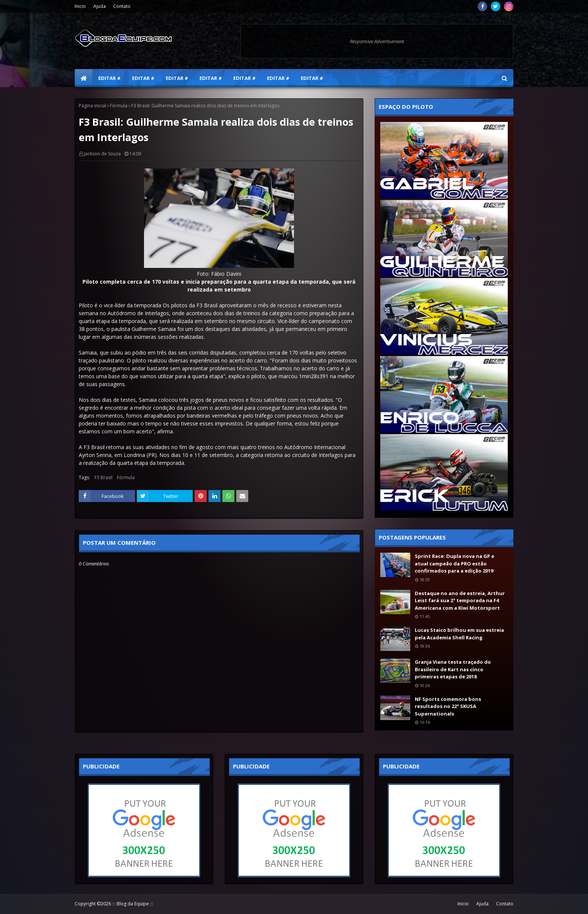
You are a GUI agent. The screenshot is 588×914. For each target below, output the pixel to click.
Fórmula (119, 106)
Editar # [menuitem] (109, 78)
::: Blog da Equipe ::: (133, 904)
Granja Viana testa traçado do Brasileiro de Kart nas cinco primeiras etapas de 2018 (453, 669)
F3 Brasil (103, 477)
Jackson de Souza (102, 154)
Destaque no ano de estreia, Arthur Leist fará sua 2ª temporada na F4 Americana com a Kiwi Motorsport (460, 601)
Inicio (80, 6)
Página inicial (92, 106)
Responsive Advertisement (377, 41)
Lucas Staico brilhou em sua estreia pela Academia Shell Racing (459, 634)
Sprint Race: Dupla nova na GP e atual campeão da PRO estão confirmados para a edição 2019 (454, 563)
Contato (122, 6)
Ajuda (100, 6)
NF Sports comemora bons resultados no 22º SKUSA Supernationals (448, 706)
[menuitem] (84, 78)
